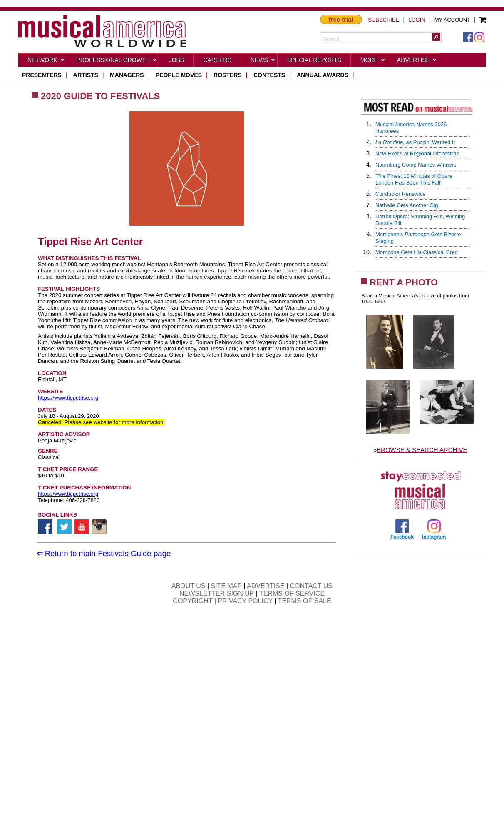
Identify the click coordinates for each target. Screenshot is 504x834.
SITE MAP (226, 586)
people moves (179, 75)
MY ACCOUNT (452, 20)
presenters (42, 75)
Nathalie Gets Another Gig (407, 205)
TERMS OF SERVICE (292, 593)
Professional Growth (117, 62)
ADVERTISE (266, 586)
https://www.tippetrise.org (68, 398)
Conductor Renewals (400, 194)
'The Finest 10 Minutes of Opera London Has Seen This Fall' (414, 179)
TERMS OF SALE (305, 601)
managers (127, 75)
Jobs (177, 60)
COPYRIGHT (192, 601)
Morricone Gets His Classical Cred (417, 252)
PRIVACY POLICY (245, 601)
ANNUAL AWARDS (323, 75)
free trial (341, 19)
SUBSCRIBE (384, 20)
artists (86, 75)
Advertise (417, 62)
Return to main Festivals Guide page (108, 553)
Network (46, 62)
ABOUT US (189, 586)
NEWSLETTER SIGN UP (217, 593)
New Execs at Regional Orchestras (417, 154)
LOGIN (417, 20)
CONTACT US (312, 586)
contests (269, 75)
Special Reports (314, 60)
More (373, 62)
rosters (228, 75)
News (263, 62)
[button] (436, 37)
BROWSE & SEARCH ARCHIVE (422, 450)
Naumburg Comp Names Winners (416, 165)
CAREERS (217, 60)
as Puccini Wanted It (415, 142)
